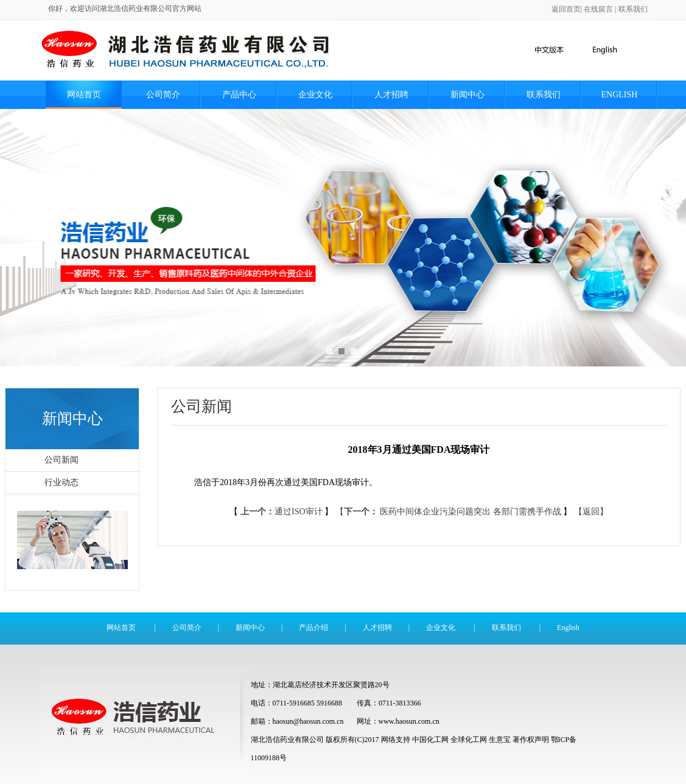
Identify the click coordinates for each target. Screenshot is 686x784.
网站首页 (84, 95)
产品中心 (239, 95)
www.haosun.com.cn (409, 721)
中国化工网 (430, 740)
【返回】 (591, 512)
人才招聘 (391, 95)
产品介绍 (313, 628)
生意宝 (500, 740)
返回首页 (566, 9)
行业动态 (61, 482)
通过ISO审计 (281, 512)
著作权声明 (531, 740)
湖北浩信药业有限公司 (287, 740)
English (620, 95)
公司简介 (163, 95)
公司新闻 (61, 460)
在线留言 (598, 9)
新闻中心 (467, 95)
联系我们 (633, 9)
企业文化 (315, 95)
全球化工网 (469, 740)
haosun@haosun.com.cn (309, 721)
